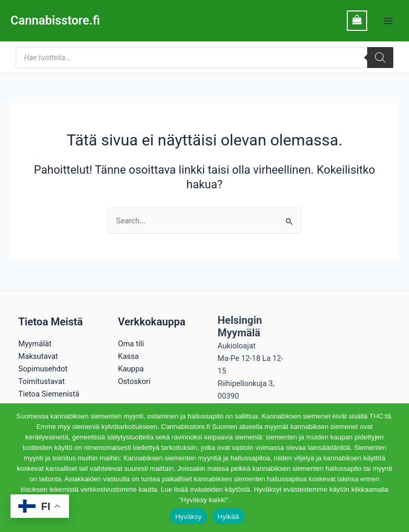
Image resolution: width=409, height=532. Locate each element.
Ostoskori (134, 381)
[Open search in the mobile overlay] (204, 58)
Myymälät (35, 344)
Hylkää (228, 517)
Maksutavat (38, 356)
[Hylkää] (396, 468)
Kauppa (131, 369)
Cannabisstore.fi (56, 20)
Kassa (129, 356)
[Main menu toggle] (388, 20)
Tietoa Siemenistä (49, 394)
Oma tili (131, 344)
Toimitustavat (42, 381)
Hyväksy (189, 517)
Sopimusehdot (43, 369)
